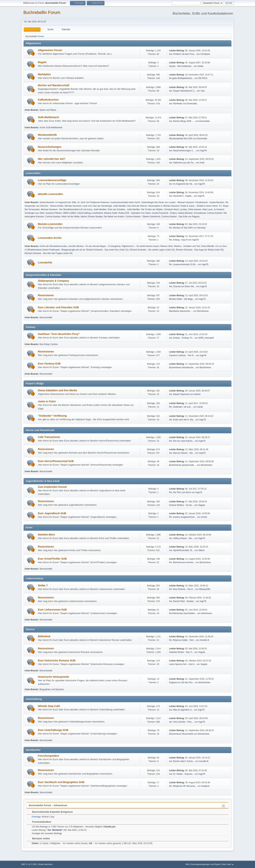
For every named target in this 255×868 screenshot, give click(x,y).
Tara (203, 91)
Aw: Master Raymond (179, 394)
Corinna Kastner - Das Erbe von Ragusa (181, 217)
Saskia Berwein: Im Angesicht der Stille (58, 202)
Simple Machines (45, 864)
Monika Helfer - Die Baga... (182, 299)
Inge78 (204, 151)
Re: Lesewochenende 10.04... (183, 264)
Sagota (202, 505)
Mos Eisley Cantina (49, 344)
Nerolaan (202, 228)
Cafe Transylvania (49, 437)
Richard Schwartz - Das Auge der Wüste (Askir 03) (200, 250)
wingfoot (206, 786)
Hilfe (187, 864)
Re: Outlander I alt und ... (181, 407)
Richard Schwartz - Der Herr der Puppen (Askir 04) (49, 253)
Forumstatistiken (40, 822)
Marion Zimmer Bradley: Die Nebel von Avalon (102, 217)
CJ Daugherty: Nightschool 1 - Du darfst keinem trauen (133, 246)
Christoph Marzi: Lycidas (175, 209)
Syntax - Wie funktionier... (181, 66)
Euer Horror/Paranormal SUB (56, 461)
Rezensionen (46, 295)
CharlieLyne (109, 827)
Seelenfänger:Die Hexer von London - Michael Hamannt (168, 202)
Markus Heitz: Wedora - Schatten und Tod (180, 246)
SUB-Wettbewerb (48, 117)
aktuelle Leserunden (50, 194)
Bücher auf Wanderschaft (54, 85)
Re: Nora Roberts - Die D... (182, 589)
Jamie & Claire (47, 401)
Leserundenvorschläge (52, 180)
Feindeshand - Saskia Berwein (210, 202)
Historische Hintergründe (53, 677)
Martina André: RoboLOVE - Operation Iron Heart (127, 213)
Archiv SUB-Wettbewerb (51, 128)
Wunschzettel (46, 317)
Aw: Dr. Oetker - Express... (182, 774)
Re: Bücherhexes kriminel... (182, 562)
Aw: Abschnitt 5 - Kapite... (181, 196)
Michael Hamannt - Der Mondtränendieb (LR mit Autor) (67, 209)
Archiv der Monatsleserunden (53, 246)
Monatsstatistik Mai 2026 (181, 139)
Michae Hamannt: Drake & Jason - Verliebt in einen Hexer (190, 206)
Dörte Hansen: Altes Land (200, 209)
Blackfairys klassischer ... (181, 311)
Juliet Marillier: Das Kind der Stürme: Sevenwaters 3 (138, 206)
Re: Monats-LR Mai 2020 (181, 228)
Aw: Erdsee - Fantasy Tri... (181, 338)
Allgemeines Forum (50, 50)
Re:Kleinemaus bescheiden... (183, 613)
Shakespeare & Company (53, 281)
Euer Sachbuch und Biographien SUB (61, 782)
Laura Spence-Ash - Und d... (182, 664)
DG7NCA (203, 78)
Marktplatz (44, 74)
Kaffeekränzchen (48, 100)
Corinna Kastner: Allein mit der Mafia (62, 217)
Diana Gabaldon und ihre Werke (57, 390)
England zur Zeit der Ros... (182, 682)
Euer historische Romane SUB (57, 660)
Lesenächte (45, 262)
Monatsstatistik (47, 135)
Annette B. (205, 640)
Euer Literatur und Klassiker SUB (58, 307)
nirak (202, 163)
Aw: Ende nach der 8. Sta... (182, 420)
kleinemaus (207, 613)
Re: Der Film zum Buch (180, 492)
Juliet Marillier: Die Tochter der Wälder (145, 209)
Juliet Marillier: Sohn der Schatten (110, 209)
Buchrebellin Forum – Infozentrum (48, 805)
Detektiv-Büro (46, 535)
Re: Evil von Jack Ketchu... (182, 441)
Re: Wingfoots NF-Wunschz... (183, 786)
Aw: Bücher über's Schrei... (182, 761)
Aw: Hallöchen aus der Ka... (182, 163)
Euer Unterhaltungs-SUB (53, 730)
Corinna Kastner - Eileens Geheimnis (143, 217)
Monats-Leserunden (50, 224)
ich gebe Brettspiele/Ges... (181, 78)
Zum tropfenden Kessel (52, 487)
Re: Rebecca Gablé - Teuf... (182, 640)
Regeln (42, 62)
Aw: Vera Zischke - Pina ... (181, 722)
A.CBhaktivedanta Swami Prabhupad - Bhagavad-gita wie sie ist (55, 250)
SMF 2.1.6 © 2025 (29, 864)
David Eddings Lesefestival (90, 213)
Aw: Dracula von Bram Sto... (182, 286)
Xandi (200, 407)
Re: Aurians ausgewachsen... (183, 517)
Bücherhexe (203, 311)
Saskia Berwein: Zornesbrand (192, 213)
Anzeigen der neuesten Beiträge (47, 833)
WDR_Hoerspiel (206, 338)
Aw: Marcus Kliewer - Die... (182, 453)
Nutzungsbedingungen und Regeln (206, 864)
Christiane (205, 54)
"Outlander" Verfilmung (52, 416)
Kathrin (197, 394)
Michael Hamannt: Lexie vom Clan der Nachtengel (88, 206)
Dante (200, 66)
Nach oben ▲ (228, 864)
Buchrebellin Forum (42, 12)
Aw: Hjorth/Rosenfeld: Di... (181, 550)
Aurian (204, 517)
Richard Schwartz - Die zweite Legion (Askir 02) (152, 250)
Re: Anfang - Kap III (178, 240)
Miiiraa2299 (205, 589)
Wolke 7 (43, 585)
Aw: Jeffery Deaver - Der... (181, 538)
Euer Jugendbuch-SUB (52, 513)
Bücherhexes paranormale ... (183, 465)
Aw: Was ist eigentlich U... (181, 710)
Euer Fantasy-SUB (49, 364)
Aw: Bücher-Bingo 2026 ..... (182, 121)
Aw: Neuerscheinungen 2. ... (182, 151)
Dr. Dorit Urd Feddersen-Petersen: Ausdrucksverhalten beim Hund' (109, 202)
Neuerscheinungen (50, 147)
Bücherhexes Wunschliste (181, 734)
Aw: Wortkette (175, 104)
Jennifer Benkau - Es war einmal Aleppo (87, 246)
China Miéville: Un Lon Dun (214, 246)
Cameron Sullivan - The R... (182, 355)
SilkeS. (202, 550)
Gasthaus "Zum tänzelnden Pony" (59, 334)
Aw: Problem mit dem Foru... (182, 54)
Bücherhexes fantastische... (182, 367)
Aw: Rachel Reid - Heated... (182, 601)
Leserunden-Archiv (50, 238)
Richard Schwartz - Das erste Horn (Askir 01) (107, 250)
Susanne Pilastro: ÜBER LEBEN (61, 213)
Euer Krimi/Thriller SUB (52, 559)
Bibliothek (44, 636)
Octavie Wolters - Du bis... (181, 505)
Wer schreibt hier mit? (52, 159)
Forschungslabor (49, 756)
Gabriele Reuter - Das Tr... (181, 652)
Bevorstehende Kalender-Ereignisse (51, 812)
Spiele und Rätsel (48, 110)
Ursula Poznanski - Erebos (164, 213)
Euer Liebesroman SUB (52, 610)
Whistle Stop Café (49, 706)
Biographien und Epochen (52, 689)
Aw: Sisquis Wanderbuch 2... (182, 91)
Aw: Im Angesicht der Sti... (181, 184)
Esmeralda (192, 104)
